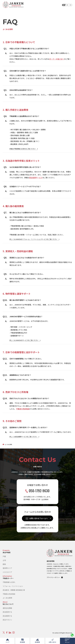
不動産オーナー (8, 578)
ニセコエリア (7, 572)
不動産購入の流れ (9, 582)
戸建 (4, 556)
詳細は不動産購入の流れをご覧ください (23, 149)
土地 (4, 560)
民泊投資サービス (36, 178)
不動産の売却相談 (23, 409)
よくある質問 (7, 598)
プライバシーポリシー (53, 577)
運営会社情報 (7, 608)
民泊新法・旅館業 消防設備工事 (14, 590)
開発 (4, 564)
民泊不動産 (7, 552)
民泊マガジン (7, 620)
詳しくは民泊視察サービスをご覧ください (23, 437)
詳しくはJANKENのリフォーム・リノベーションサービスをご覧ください (33, 239)
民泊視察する (7, 616)
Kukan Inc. (56, 564)
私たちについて (8, 604)
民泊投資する (7, 612)
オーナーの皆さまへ (57, 59)
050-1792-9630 (37, 491)
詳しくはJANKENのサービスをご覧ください (24, 340)
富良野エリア (7, 568)
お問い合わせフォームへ (39, 518)
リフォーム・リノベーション (13, 586)
